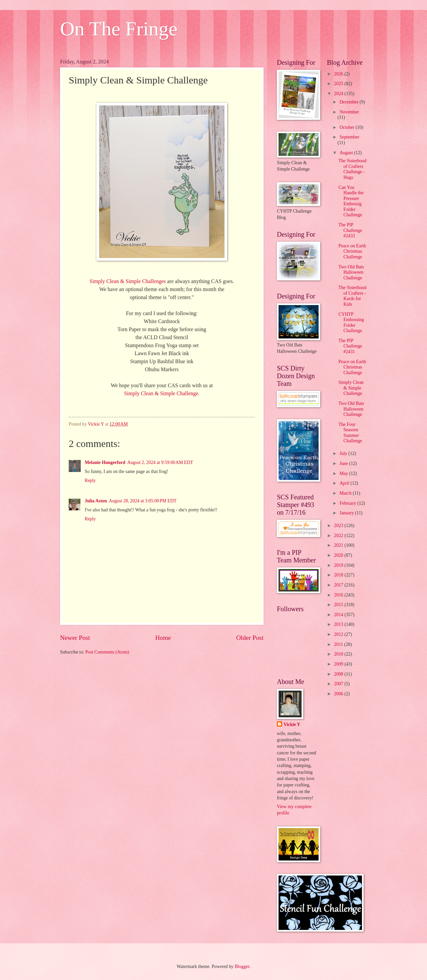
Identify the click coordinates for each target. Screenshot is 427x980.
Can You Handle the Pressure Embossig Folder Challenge (351, 201)
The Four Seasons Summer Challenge (350, 433)
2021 (339, 545)
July (344, 453)
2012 (339, 634)
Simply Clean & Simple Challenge (161, 393)
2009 (339, 664)
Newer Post (75, 638)
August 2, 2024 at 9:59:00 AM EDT (160, 462)
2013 (339, 624)
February (348, 503)
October (348, 127)
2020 (339, 555)
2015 (339, 605)
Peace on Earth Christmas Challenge (352, 251)
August (347, 153)
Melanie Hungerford (105, 462)
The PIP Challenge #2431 (350, 346)
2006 (339, 694)
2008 (339, 674)
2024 (339, 94)
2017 (339, 585)
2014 (339, 615)
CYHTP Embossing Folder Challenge (351, 323)
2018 (339, 575)
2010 (339, 654)
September (349, 137)
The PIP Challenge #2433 (350, 230)
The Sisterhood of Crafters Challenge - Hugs (352, 169)
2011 (339, 644)
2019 (339, 565)
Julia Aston (96, 501)
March (346, 493)
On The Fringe (119, 29)
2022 (339, 536)
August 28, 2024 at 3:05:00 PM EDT (143, 501)
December (350, 102)
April (345, 483)
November (349, 112)
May (344, 473)
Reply (90, 480)
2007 (339, 684)
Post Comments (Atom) (107, 652)
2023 (339, 526)
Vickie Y (292, 724)
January (347, 513)
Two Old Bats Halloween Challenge (351, 272)
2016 (339, 595)
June (344, 463)
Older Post (250, 638)
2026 (339, 74)
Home (163, 638)
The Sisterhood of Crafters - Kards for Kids (352, 296)
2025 (339, 84)
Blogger (242, 966)
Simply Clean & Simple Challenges (128, 281)
